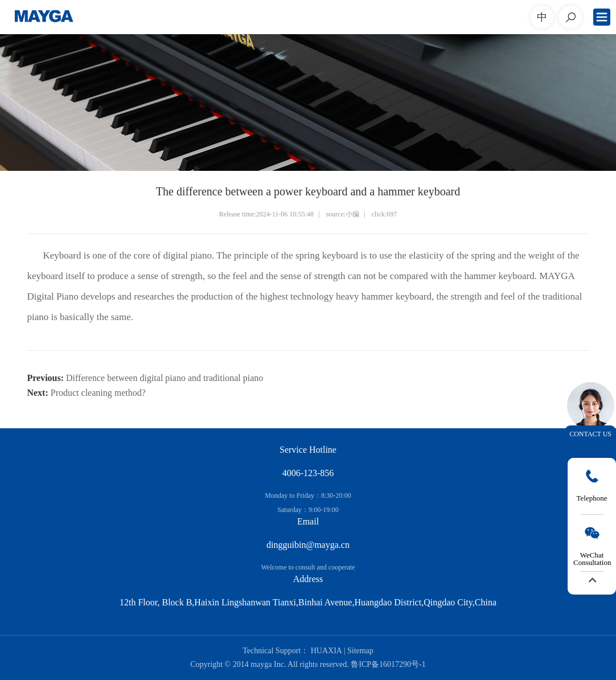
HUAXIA (326, 651)
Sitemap (360, 651)
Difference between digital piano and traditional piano (165, 378)
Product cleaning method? (98, 393)
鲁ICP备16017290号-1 (388, 664)
